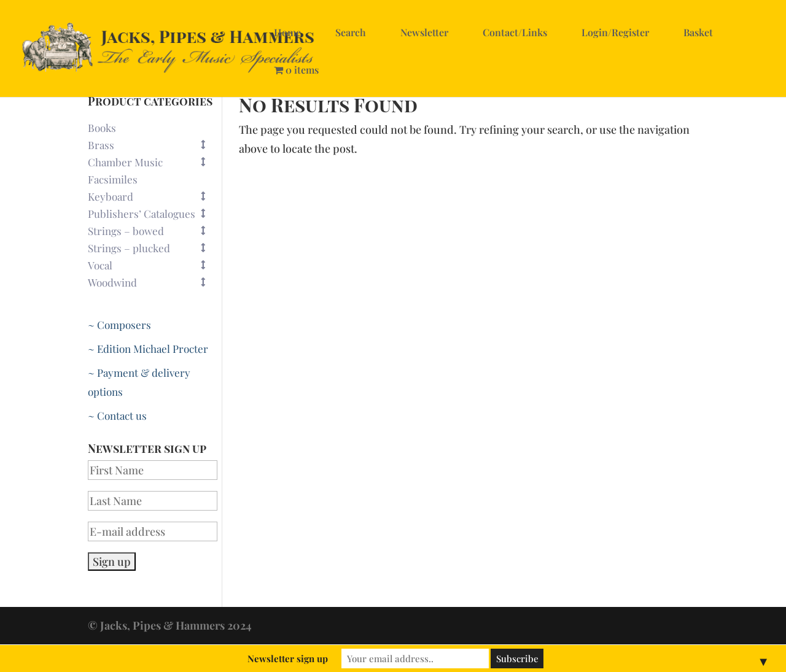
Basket (698, 32)
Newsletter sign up (288, 658)
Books (102, 128)
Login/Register (615, 32)
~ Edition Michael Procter (148, 349)
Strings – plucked (153, 248)
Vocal (153, 265)
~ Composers (119, 325)
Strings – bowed (153, 231)
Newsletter (424, 32)
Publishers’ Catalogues (153, 214)
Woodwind (153, 282)
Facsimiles (113, 179)
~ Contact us (117, 415)
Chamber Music (153, 162)
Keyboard (153, 196)
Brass (153, 145)
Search (351, 32)
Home (287, 32)
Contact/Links (515, 32)
